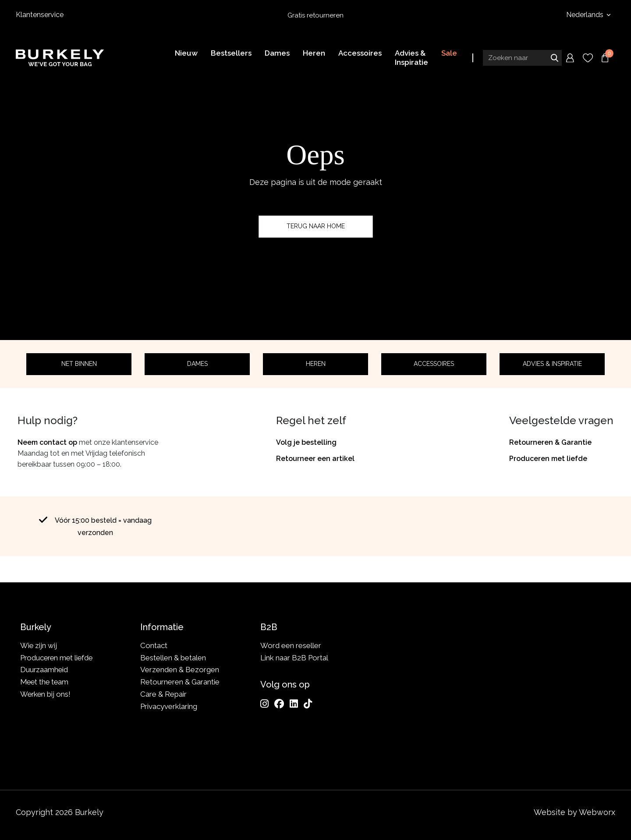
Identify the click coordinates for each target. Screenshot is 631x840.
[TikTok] (308, 704)
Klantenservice (40, 15)
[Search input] (522, 58)
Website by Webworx (574, 812)
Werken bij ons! (46, 694)
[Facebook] (279, 704)
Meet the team (45, 682)
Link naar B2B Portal (294, 658)
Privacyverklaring (169, 706)
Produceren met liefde (548, 459)
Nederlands (586, 15)
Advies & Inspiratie (552, 364)
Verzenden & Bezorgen (180, 670)
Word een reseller (291, 645)
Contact (154, 645)
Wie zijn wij (39, 645)
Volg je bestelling (306, 442)
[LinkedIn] (294, 704)
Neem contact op (47, 442)
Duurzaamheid (44, 670)
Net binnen (79, 364)
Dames (197, 364)
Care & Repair (163, 694)
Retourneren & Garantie (550, 442)
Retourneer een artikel (315, 459)
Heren (316, 364)
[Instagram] (264, 704)
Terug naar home (316, 226)
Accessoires (434, 364)
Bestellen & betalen (173, 658)
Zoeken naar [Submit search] (554, 58)
